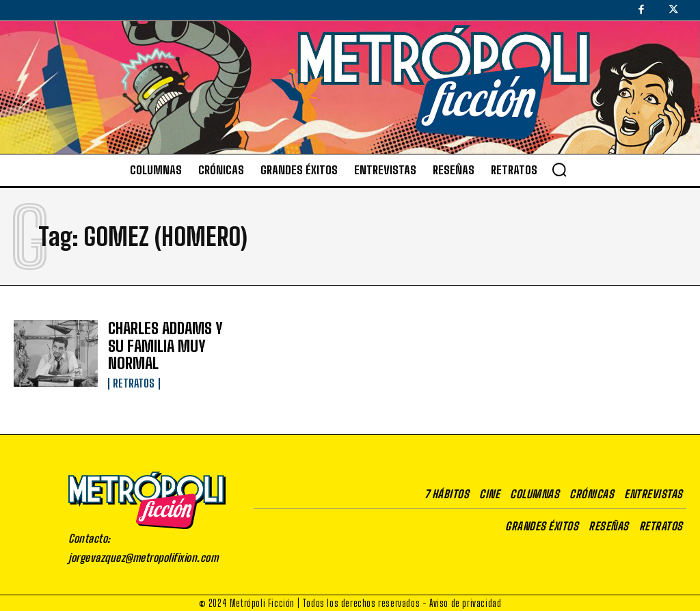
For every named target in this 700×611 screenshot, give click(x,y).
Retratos (134, 379)
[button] (559, 169)
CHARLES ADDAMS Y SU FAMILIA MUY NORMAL (158, 345)
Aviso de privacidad (465, 601)
